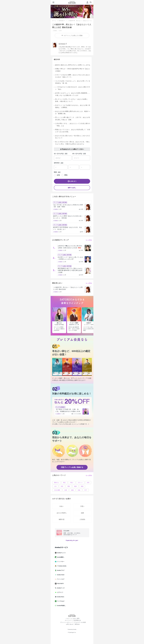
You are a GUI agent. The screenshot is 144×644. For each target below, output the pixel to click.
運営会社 (77, 624)
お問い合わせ (70, 624)
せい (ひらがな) (59, 154)
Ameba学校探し (61, 606)
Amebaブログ (60, 570)
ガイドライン (68, 620)
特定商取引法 (77, 620)
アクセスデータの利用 (80, 622)
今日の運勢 (57, 490)
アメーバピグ (60, 579)
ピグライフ (60, 592)
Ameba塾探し (60, 557)
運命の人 (56, 483)
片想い (72, 483)
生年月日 (57, 163)
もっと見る (89, 240)
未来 (88, 483)
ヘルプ (67, 618)
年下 (86, 490)
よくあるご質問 (75, 618)
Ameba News (60, 597)
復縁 (75, 486)
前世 (62, 486)
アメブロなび (60, 601)
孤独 (82, 486)
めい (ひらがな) (77, 154)
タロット (80, 483)
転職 (72, 490)
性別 (55, 172)
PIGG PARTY (60, 584)
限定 (64, 483)
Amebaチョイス (61, 553)
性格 (79, 490)
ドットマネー (60, 562)
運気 (69, 486)
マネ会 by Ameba (61, 566)
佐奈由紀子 (62, 21)
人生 (55, 486)
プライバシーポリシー (66, 622)
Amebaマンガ (60, 588)
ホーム (54, 21)
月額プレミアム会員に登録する (72, 467)
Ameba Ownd (60, 575)
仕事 (66, 490)
